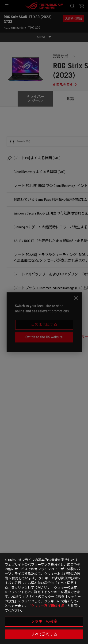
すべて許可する (44, 634)
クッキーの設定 (44, 621)
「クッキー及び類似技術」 (47, 606)
